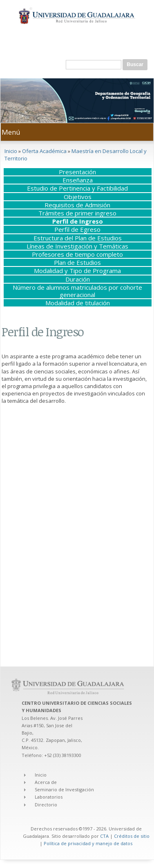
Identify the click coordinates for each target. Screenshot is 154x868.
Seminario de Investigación (64, 789)
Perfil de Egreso (77, 229)
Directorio (46, 805)
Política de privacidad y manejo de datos (88, 843)
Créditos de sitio (132, 836)
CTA (104, 836)
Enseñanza (78, 180)
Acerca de (46, 782)
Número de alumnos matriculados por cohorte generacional (77, 291)
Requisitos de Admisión (77, 205)
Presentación (77, 172)
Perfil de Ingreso (78, 221)
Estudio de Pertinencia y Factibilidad (77, 188)
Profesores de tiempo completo (77, 254)
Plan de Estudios (77, 262)
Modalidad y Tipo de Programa (77, 271)
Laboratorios (49, 797)
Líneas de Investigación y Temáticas (77, 246)
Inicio (11, 151)
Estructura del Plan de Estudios (78, 238)
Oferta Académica (44, 151)
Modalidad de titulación (78, 303)
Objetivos (78, 197)
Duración (78, 279)
